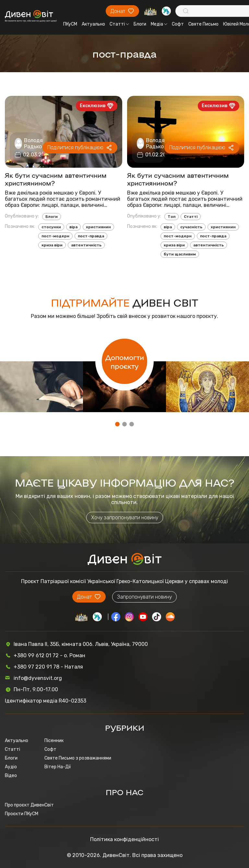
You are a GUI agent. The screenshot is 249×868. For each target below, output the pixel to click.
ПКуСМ (70, 24)
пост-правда (91, 236)
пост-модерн (55, 236)
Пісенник (54, 741)
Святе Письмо (203, 24)
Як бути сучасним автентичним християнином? (56, 179)
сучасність (191, 227)
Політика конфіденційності (124, 839)
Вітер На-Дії (58, 767)
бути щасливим (180, 254)
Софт (178, 24)
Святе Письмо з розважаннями (78, 758)
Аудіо (11, 767)
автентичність (86, 245)
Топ (172, 217)
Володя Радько (33, 143)
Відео (11, 776)
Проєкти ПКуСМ (22, 814)
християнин (98, 227)
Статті (119, 24)
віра (73, 227)
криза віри (52, 245)
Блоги (140, 24)
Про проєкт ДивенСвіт (29, 805)
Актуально (93, 24)
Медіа (159, 24)
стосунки (51, 227)
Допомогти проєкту (125, 361)
